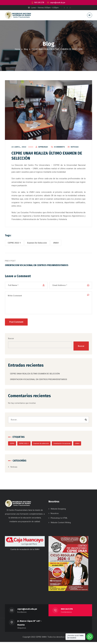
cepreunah (43, 148)
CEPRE (12, 445)
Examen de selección (41, 445)
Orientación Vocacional (62, 445)
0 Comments (59, 148)
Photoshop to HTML (59, 520)
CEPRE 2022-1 (14, 244)
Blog (26, 49)
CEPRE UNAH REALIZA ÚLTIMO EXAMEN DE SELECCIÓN (35, 375)
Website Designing (58, 511)
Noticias (75, 148)
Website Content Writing (61, 525)
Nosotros (55, 516)
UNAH (56, 244)
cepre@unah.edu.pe (27, 611)
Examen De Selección (37, 244)
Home (17, 49)
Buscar (11, 340)
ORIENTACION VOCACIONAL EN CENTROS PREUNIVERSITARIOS (38, 381)
